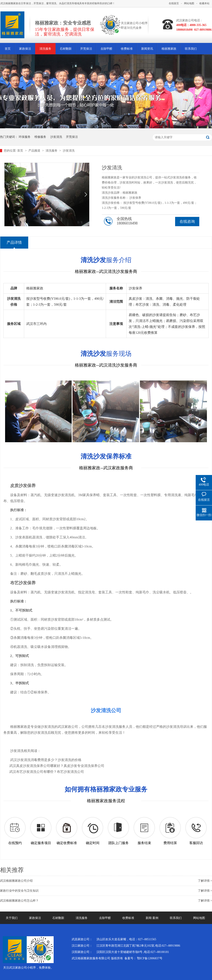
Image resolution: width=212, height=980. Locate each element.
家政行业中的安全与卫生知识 (19, 891)
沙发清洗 (56, 137)
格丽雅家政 (169, 49)
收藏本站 (204, 3)
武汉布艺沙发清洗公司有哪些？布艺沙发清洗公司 (47, 772)
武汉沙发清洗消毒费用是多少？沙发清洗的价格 (46, 760)
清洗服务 (45, 49)
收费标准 (127, 49)
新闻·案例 (152, 918)
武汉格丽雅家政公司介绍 (16, 881)
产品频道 (35, 151)
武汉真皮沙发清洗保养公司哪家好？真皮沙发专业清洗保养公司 (57, 766)
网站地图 (189, 3)
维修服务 (40, 137)
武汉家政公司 (68, 727)
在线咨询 (187, 222)
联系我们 (191, 49)
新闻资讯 (147, 49)
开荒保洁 (86, 49)
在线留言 (174, 3)
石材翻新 (66, 49)
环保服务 (25, 137)
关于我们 (12, 918)
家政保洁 (25, 49)
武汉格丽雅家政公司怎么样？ (19, 901)
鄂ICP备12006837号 (150, 958)
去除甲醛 (106, 49)
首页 (8, 49)
